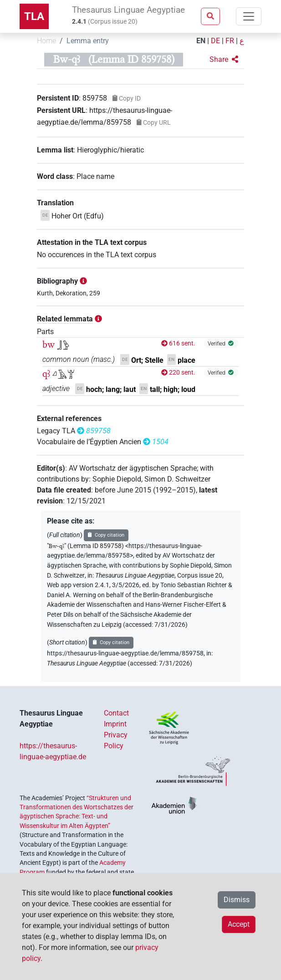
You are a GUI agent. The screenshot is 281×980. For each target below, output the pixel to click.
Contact (116, 713)
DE (215, 41)
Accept (239, 924)
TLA (34, 16)
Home (46, 41)
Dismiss (237, 900)
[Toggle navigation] (249, 16)
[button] (224, 60)
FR (230, 41)
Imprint (115, 724)
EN (201, 41)
